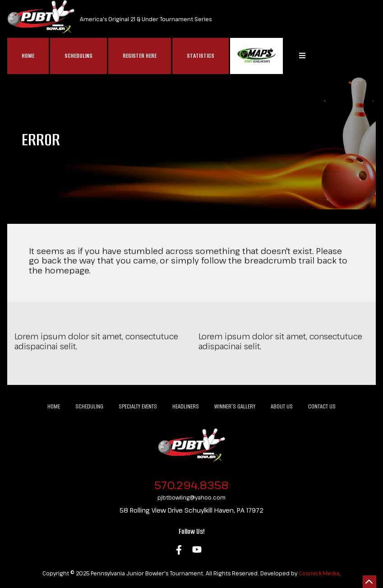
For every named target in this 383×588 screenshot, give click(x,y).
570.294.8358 (191, 485)
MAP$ (256, 56)
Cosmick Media (319, 573)
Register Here (140, 56)
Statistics (201, 56)
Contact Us (322, 406)
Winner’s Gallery (235, 406)
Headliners (186, 406)
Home (28, 56)
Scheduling (78, 56)
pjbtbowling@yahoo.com (191, 497)
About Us (282, 406)
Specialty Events (138, 406)
